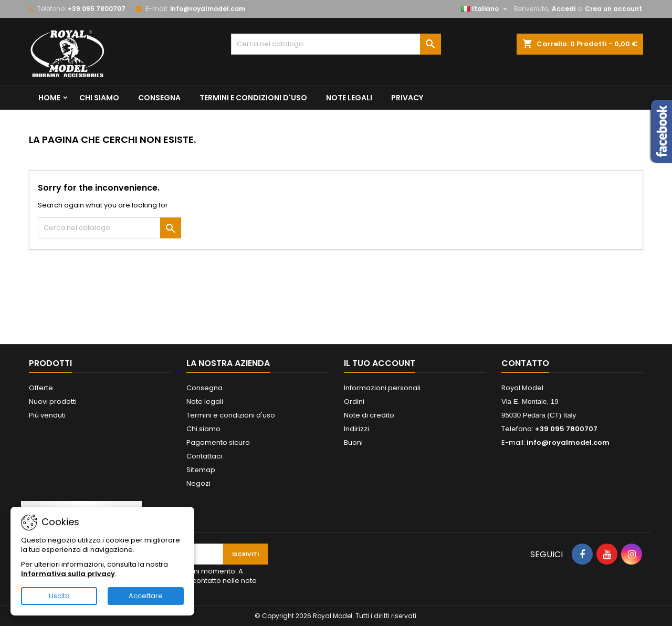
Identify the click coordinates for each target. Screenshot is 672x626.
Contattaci (204, 456)
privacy (407, 98)
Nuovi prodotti (53, 401)
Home (49, 98)
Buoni (353, 442)
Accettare (146, 596)
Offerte (41, 388)
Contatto (525, 363)
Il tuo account (380, 363)
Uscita (59, 596)
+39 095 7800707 (97, 9)
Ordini (354, 401)
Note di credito (369, 415)
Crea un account (613, 9)
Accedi (564, 9)
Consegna (159, 98)
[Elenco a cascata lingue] (486, 9)
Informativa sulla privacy (68, 574)
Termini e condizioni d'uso (253, 98)
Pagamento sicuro (218, 442)
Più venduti (47, 415)
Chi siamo (99, 98)
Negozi (198, 483)
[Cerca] (336, 44)
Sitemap (201, 470)
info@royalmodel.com (208, 9)
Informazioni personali (382, 388)
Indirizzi (356, 429)
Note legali (349, 98)
